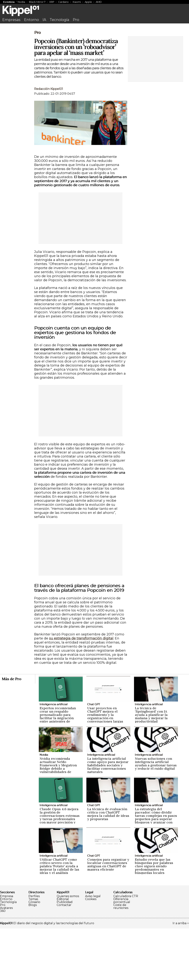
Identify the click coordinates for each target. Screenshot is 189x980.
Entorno (31, 20)
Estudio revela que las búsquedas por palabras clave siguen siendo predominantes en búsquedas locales (154, 918)
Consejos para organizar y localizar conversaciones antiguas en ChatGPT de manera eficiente (108, 916)
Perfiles (34, 948)
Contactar (64, 957)
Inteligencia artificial (53, 756)
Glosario (34, 954)
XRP (52, 2)
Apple (88, 2)
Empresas (11, 20)
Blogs (33, 957)
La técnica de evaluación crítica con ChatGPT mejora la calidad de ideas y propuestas (108, 866)
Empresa (7, 948)
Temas (33, 951)
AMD (99, 2)
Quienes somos (68, 948)
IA (44, 20)
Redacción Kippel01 (49, 140)
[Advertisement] (94, 53)
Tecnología (59, 20)
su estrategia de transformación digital (81, 690)
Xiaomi (77, 2)
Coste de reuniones (121, 958)
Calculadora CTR (126, 948)
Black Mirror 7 (37, 2)
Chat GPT (94, 756)
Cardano (63, 2)
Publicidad (65, 954)
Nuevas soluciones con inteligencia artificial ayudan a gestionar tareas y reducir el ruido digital (156, 815)
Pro (76, 20)
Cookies (91, 951)
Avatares (6, 960)
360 (3, 963)
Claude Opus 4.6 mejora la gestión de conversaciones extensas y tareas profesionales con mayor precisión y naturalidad (60, 869)
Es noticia (9, 2)
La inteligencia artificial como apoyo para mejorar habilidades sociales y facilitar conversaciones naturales (108, 817)
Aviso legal (93, 948)
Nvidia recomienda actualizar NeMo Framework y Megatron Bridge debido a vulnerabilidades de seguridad (58, 818)
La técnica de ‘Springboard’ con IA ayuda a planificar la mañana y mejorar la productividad (151, 766)
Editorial (63, 951)
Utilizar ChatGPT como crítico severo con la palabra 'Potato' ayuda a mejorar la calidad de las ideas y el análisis (59, 918)
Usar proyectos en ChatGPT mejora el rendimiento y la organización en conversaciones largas (105, 766)
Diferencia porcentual (122, 952)
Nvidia (21, 2)
